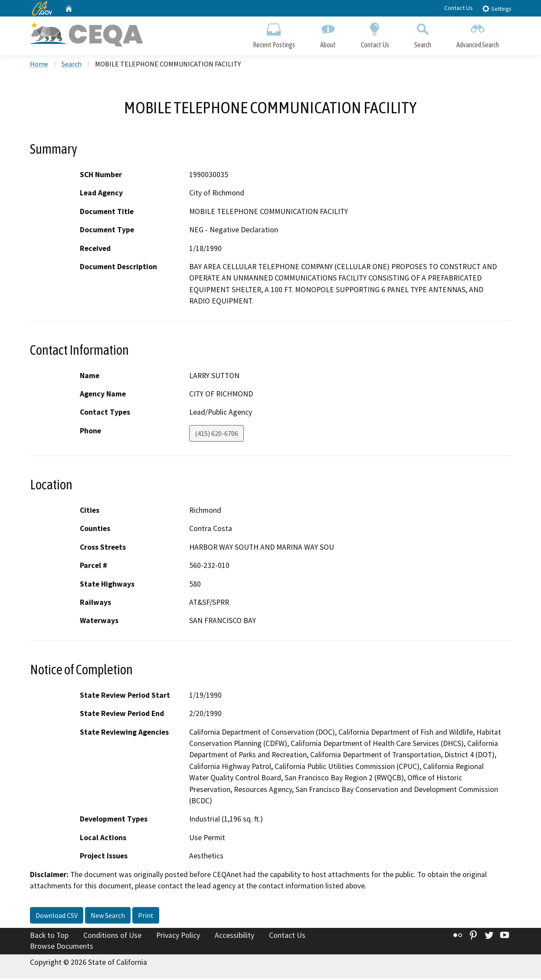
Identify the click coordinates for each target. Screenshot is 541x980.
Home (39, 66)
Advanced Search (478, 34)
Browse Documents (62, 948)
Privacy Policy (178, 937)
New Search (108, 917)
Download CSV (57, 917)
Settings (497, 8)
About (328, 34)
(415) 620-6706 (216, 435)
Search (423, 34)
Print (146, 917)
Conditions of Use (112, 937)
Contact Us (459, 8)
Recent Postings (274, 34)
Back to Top (49, 937)
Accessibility (234, 937)
